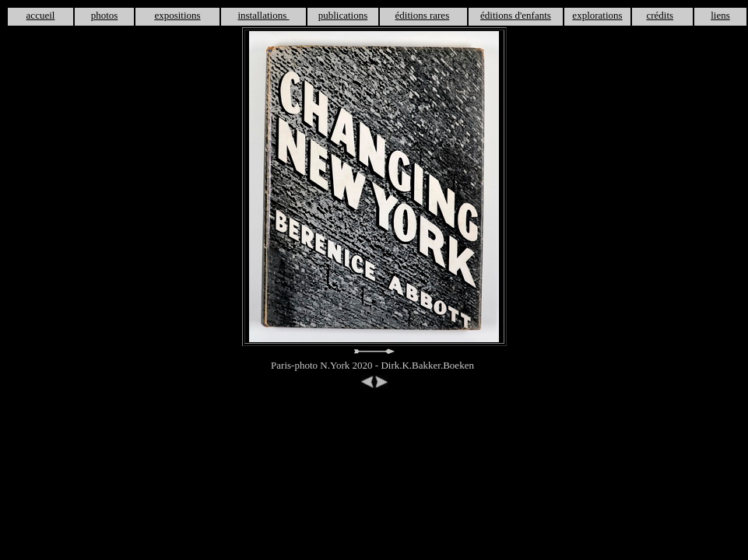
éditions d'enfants (516, 15)
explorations (597, 15)
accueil (41, 15)
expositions (177, 15)
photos (105, 15)
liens (720, 15)
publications (343, 15)
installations (263, 15)
